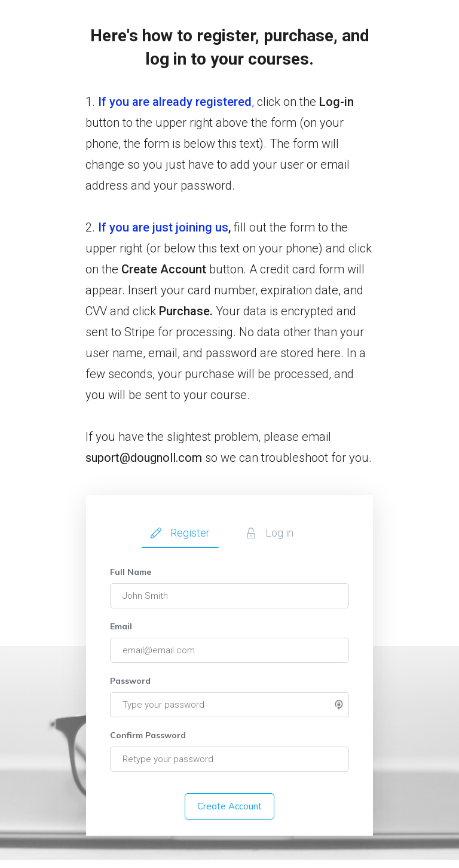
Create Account (229, 806)
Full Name (131, 572)
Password (130, 681)
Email (121, 626)
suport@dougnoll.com (144, 458)
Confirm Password (148, 735)
